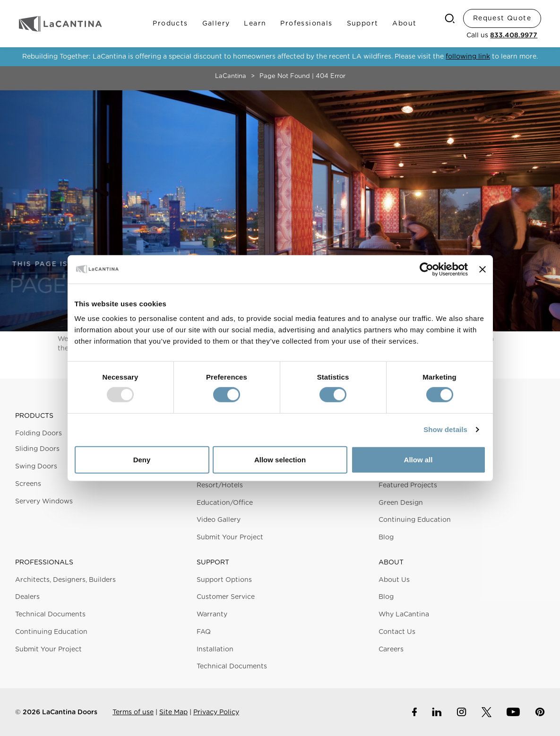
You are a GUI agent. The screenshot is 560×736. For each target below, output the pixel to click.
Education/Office (225, 503)
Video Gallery (219, 520)
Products (170, 24)
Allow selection (280, 460)
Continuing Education (415, 520)
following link (468, 57)
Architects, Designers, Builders (65, 580)
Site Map (173, 712)
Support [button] (213, 563)
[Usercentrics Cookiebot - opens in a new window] (426, 269)
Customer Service (226, 597)
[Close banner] (482, 269)
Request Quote (502, 18)
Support (363, 24)
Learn (255, 24)
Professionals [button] (44, 563)
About (404, 24)
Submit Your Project (230, 537)
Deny (142, 460)
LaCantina (231, 76)
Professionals (306, 24)
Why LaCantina (404, 615)
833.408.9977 (514, 35)
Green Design (401, 503)
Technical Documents (50, 615)
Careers (391, 649)
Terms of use (133, 712)
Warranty (212, 615)
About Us (394, 580)
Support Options (224, 580)
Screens (28, 484)
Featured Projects (408, 485)
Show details (445, 429)
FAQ (204, 632)
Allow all (418, 460)
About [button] (391, 563)
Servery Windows (44, 502)
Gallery (216, 24)
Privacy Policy (216, 712)
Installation (215, 649)
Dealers (27, 597)
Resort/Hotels (220, 485)
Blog (386, 537)
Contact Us (397, 632)
